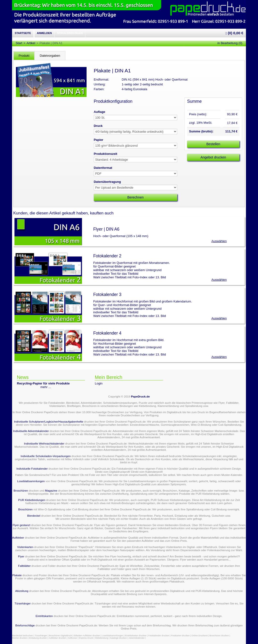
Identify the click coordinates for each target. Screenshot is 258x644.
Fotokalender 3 (107, 295)
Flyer (21, 556)
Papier (99, 140)
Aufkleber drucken (58, 638)
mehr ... (46, 387)
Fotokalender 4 (107, 333)
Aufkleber (18, 538)
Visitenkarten (25, 547)
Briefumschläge (25, 625)
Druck (98, 126)
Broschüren (21, 490)
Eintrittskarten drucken (136, 636)
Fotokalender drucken (159, 636)
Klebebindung (101, 638)
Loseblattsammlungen (31, 481)
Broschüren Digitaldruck (61, 636)
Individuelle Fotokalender (32, 469)
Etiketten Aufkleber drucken (87, 636)
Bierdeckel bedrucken (23, 636)
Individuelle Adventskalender (31, 431)
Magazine (52, 490)
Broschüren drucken (219, 636)
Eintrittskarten (44, 616)
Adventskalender (137, 638)
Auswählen (219, 241)
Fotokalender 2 (107, 256)
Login (99, 383)
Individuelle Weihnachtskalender (44, 443)
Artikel (31, 43)
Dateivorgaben (50, 56)
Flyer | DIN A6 (106, 229)
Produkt (24, 56)
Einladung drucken (38, 638)
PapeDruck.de (140, 396)
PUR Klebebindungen (32, 500)
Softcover (73, 638)
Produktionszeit (106, 154)
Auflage (100, 112)
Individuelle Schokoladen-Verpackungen (46, 456)
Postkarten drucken (180, 636)
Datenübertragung (107, 182)
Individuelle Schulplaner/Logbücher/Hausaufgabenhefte (49, 421)
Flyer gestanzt (21, 525)
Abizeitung (22, 591)
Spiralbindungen (70, 33)
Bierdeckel (34, 516)
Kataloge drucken (118, 638)
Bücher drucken (20, 638)
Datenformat (103, 168)
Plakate (17, 575)
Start (19, 43)
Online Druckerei (200, 636)
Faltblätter (24, 566)
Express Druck (86, 638)
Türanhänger (23, 603)
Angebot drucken (213, 157)
